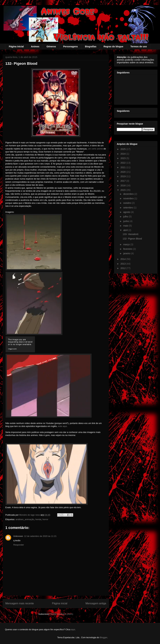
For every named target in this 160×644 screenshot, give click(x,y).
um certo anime (95, 149)
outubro (127, 203)
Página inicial (16, 46)
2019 (123, 176)
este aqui (62, 426)
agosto (127, 212)
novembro (129, 198)
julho (126, 217)
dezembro (129, 194)
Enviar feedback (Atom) (62, 614)
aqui (73, 629)
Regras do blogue (113, 46)
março (127, 244)
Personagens (70, 46)
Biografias (91, 46)
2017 (123, 181)
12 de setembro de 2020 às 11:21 (40, 536)
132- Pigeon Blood (132, 239)
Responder (19, 545)
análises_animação (25, 519)
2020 (123, 172)
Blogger (103, 637)
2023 (123, 158)
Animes (35, 46)
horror (45, 519)
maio (126, 226)
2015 (123, 190)
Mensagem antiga (96, 603)
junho (126, 221)
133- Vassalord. (131, 234)
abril (126, 230)
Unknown (18, 536)
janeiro (127, 253)
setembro (128, 208)
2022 (123, 163)
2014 (123, 259)
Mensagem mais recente (20, 603)
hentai (38, 519)
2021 (123, 167)
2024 (123, 154)
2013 (123, 264)
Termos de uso (139, 46)
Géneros (51, 46)
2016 (123, 185)
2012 (123, 268)
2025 (123, 149)
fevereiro (128, 249)
